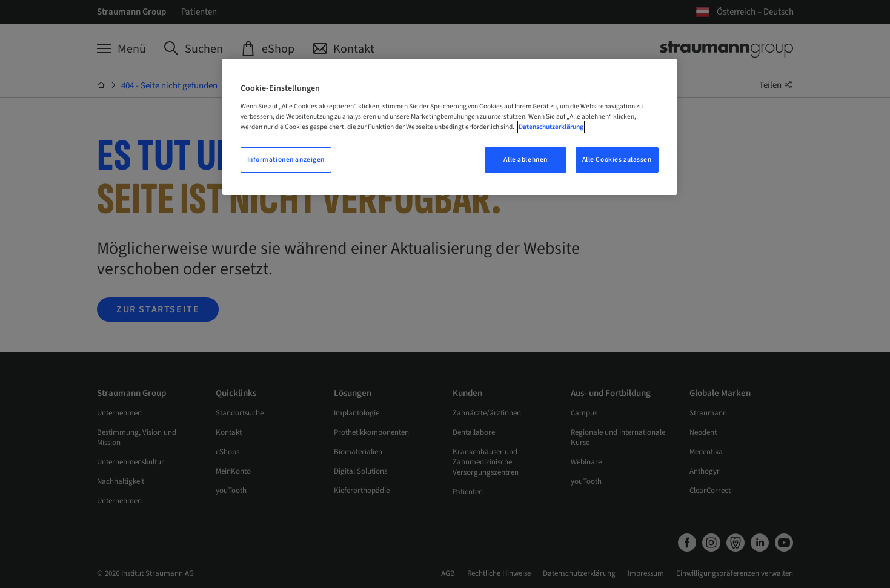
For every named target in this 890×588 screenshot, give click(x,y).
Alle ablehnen (525, 160)
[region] (450, 127)
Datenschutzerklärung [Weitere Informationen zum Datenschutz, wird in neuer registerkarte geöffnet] (551, 127)
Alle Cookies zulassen (617, 160)
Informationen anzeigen (286, 160)
